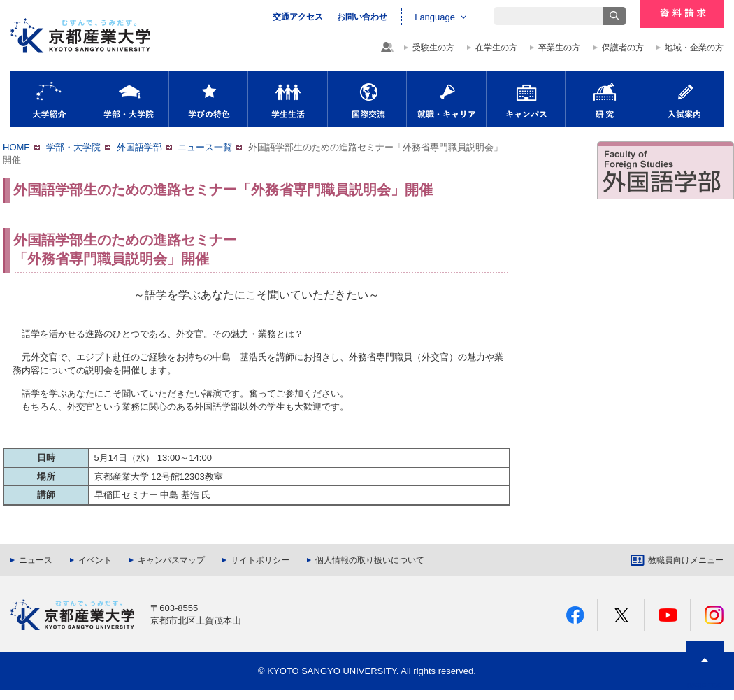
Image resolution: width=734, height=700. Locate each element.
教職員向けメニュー (686, 560)
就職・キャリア (446, 99)
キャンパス (526, 99)
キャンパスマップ (171, 560)
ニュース (36, 560)
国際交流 (367, 99)
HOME (16, 147)
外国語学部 (139, 147)
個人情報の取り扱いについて (370, 560)
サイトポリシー (260, 560)
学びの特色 (208, 99)
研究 (605, 99)
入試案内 (684, 99)
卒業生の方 (559, 48)
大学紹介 (50, 99)
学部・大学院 (129, 99)
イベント (95, 560)
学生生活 (288, 99)
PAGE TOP (705, 686)
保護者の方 (623, 48)
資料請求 (682, 14)
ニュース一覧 (205, 147)
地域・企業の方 (694, 48)
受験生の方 (433, 48)
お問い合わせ (362, 17)
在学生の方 (496, 48)
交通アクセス (298, 17)
